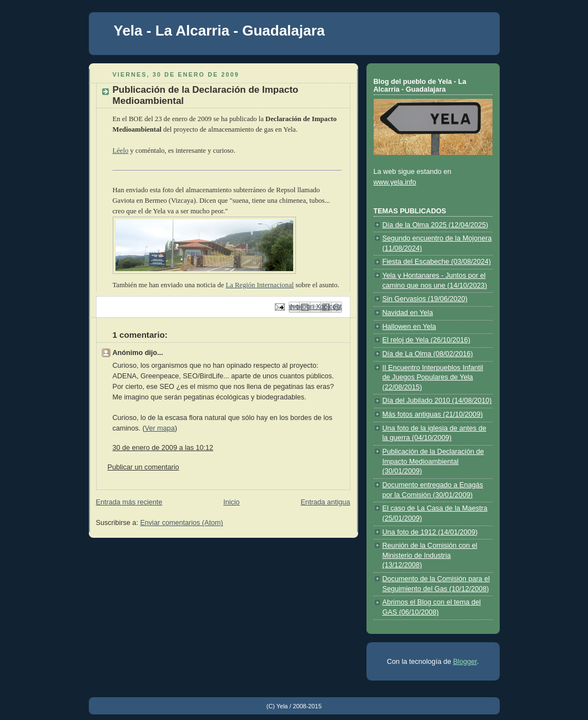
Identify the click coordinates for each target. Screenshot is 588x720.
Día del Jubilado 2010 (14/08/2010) (437, 401)
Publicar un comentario (144, 467)
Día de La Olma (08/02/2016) (428, 354)
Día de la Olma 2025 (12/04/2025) (436, 225)
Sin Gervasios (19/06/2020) (425, 299)
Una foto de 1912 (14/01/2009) (430, 532)
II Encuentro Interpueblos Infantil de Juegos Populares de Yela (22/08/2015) (433, 377)
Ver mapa (160, 428)
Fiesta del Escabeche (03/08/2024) (437, 262)
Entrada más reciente (129, 502)
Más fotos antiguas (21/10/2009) (433, 414)
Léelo (121, 151)
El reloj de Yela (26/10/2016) (426, 340)
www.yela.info (395, 182)
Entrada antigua (325, 502)
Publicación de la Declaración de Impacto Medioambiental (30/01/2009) (433, 461)
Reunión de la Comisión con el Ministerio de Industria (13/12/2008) (430, 555)
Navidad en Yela (408, 313)
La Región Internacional (260, 285)
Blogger (465, 662)
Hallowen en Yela (409, 327)
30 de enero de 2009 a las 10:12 (163, 448)
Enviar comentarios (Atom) (181, 523)
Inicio (231, 502)
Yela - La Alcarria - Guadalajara (220, 31)
